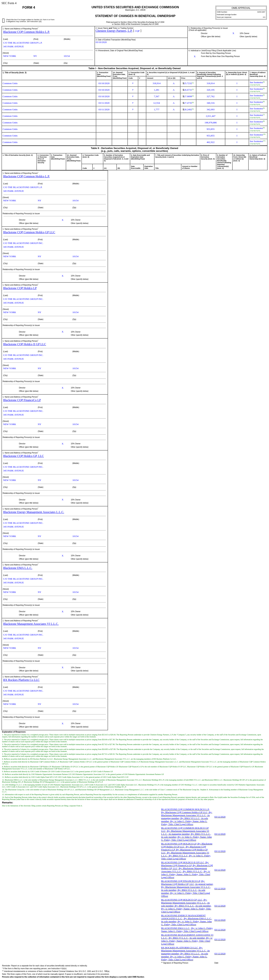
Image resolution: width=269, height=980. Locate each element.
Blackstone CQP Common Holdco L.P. (26, 32)
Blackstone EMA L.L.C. (18, 568)
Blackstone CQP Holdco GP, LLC (24, 456)
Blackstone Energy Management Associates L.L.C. (34, 512)
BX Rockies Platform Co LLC (21, 680)
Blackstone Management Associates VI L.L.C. (31, 624)
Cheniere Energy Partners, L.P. (114, 31)
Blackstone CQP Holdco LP (20, 288)
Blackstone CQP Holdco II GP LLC (25, 344)
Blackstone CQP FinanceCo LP (22, 400)
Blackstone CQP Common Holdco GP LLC (29, 232)
